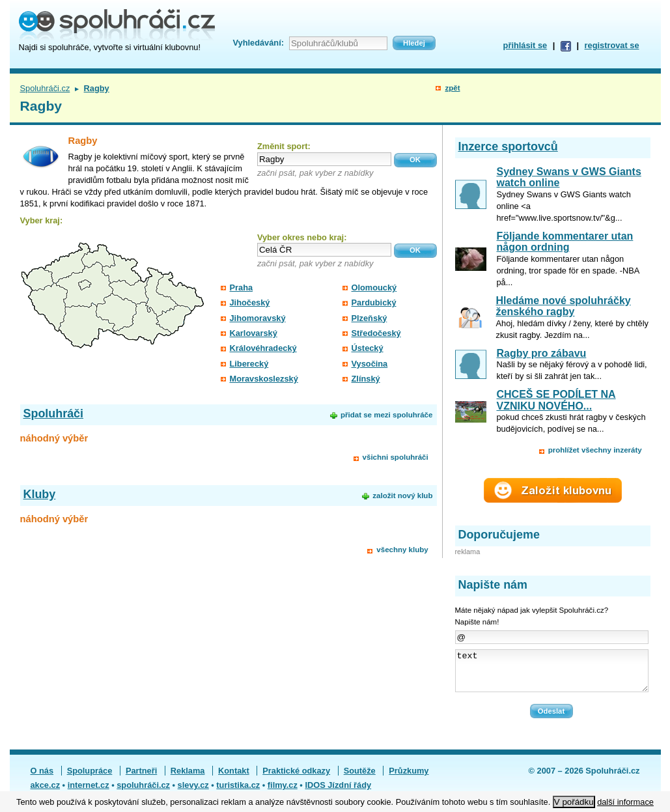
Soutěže (360, 778)
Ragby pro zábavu (542, 353)
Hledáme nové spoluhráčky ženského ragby (563, 306)
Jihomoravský (258, 318)
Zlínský (366, 379)
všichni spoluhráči (396, 457)
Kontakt (234, 778)
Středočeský (376, 333)
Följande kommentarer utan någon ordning (565, 242)
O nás (42, 778)
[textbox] (324, 159)
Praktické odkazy (296, 778)
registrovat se (612, 45)
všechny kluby (402, 550)
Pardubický (374, 302)
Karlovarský (254, 333)
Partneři (141, 778)
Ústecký (368, 348)
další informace (625, 802)
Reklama (188, 778)
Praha (242, 287)
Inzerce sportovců (508, 147)
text (552, 675)
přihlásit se (525, 45)
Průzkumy (409, 778)
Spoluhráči (54, 413)
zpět (452, 88)
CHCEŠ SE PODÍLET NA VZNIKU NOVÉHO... (556, 400)
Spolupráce (90, 778)
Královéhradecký (263, 348)
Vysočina (370, 364)
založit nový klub (402, 496)
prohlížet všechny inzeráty (595, 450)
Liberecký (249, 364)
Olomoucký (374, 287)
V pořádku (574, 802)
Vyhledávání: (258, 43)
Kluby (40, 494)
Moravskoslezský (264, 379)
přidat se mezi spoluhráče (386, 415)
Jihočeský (250, 302)
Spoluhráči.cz (45, 88)
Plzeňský (370, 318)
